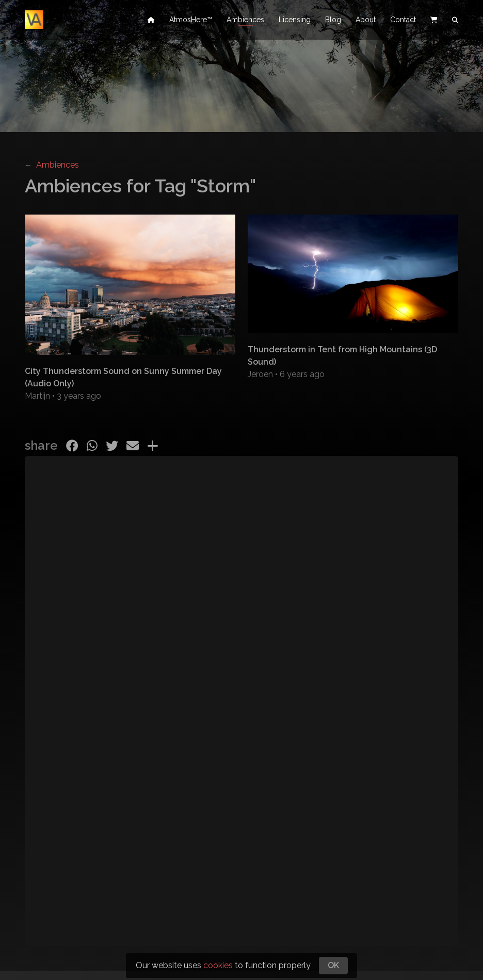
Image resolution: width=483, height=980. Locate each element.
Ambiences (245, 21)
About (366, 21)
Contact (403, 21)
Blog (333, 21)
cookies (218, 965)
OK (333, 965)
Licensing (295, 21)
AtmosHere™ (191, 21)
